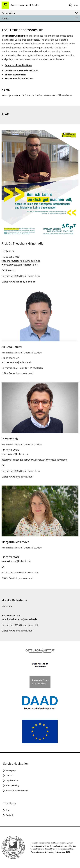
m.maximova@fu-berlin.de (16, 561)
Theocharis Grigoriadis (14, 36)
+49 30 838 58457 (10, 557)
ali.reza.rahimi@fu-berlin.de (17, 362)
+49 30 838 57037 (10, 257)
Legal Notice (12, 780)
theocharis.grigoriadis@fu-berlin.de (21, 261)
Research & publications (18, 65)
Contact (9, 775)
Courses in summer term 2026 (21, 71)
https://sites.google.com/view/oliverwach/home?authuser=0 (34, 460)
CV (3, 270)
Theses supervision (15, 75)
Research (11, 270)
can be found (24, 95)
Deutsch (9, 815)
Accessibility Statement (17, 790)
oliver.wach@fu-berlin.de (15, 454)
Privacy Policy (12, 785)
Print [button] (8, 810)
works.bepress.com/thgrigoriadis (20, 265)
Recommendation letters (19, 78)
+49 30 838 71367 (10, 450)
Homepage (11, 770)
